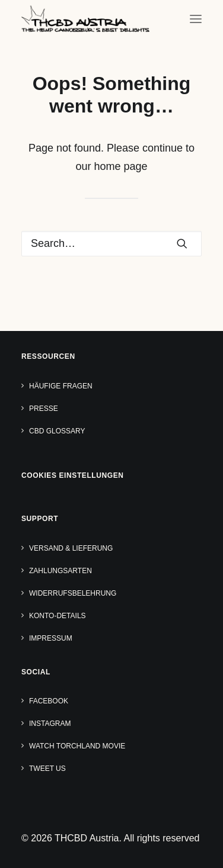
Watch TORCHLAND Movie (77, 746)
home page (120, 166)
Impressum (51, 638)
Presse (44, 409)
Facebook (49, 701)
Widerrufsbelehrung (73, 593)
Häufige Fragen (61, 386)
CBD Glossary (57, 431)
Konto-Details (58, 616)
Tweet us (47, 769)
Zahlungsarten (60, 571)
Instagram (50, 724)
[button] (196, 19)
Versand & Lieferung (71, 548)
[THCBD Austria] (85, 19)
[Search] (111, 244)
